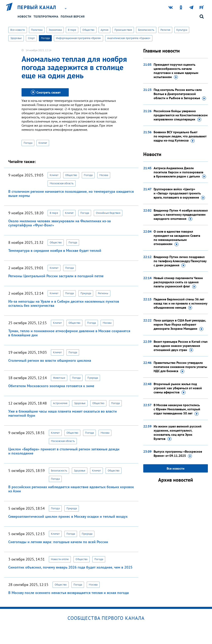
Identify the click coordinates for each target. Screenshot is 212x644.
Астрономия (60, 403)
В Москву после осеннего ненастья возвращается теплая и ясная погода (69, 593)
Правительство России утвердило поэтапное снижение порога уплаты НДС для (180, 367)
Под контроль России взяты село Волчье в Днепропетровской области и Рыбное (180, 94)
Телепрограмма (46, 17)
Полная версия (73, 17)
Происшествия (123, 30)
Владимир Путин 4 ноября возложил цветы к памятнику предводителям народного (181, 215)
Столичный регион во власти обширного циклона (50, 360)
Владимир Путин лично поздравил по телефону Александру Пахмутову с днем (180, 261)
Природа (86, 293)
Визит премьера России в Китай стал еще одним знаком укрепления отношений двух (181, 346)
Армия (104, 30)
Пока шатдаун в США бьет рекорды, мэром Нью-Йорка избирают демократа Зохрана (180, 325)
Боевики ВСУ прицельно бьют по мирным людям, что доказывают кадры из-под (180, 136)
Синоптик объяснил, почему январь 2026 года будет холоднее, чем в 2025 (70, 567)
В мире (72, 30)
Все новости (18, 30)
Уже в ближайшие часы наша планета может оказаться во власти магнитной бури (63, 413)
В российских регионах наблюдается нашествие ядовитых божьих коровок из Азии (71, 489)
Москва (104, 175)
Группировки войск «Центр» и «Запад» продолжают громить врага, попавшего (179, 193)
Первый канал (37, 7)
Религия (165, 30)
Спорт (31, 38)
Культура (182, 30)
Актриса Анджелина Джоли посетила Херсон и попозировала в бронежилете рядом (180, 172)
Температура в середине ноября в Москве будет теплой (55, 251)
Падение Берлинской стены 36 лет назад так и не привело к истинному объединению (180, 304)
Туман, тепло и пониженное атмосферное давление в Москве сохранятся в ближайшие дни (69, 333)
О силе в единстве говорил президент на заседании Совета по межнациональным (177, 238)
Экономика (55, 30)
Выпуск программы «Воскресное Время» (178, 454)
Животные (59, 378)
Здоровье (16, 38)
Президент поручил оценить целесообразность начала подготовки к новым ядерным (176, 71)
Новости (24, 17)
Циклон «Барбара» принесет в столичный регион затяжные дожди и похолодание (64, 451)
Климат (43, 143)
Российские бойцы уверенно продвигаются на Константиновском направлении (181, 115)
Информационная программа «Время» (78, 38)
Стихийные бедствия (108, 213)
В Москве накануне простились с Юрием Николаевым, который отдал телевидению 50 (177, 409)
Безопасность (146, 30)
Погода (45, 38)
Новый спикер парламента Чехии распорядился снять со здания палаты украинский (178, 282)
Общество (88, 30)
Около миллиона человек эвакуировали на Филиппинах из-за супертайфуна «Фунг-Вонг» (60, 223)
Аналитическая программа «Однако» (129, 38)
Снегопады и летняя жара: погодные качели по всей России (58, 542)
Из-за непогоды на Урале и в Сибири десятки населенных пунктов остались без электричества (64, 303)
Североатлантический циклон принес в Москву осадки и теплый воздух (68, 516)
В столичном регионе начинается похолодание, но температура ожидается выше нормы (71, 193)
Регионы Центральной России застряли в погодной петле (56, 276)
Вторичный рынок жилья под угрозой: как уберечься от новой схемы (178, 388)
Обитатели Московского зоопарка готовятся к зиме (51, 386)
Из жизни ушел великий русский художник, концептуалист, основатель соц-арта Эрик (178, 433)
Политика (37, 30)
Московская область (62, 183)
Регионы (103, 293)
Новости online (60, 559)
